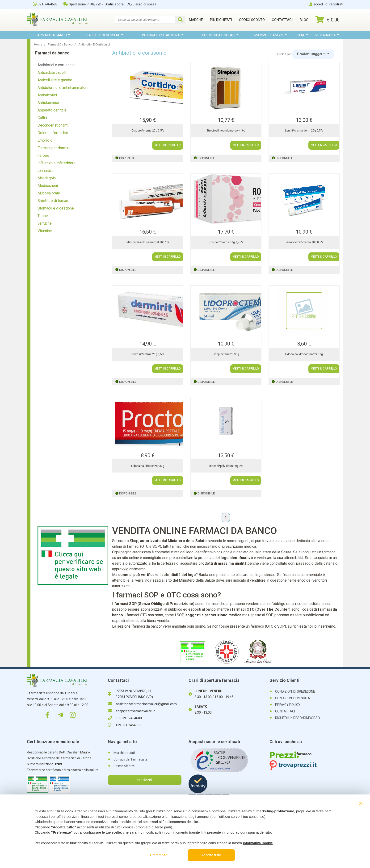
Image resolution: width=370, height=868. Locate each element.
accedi (318, 4)
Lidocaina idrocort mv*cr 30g (304, 354)
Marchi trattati (124, 753)
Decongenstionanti (53, 125)
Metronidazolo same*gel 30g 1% (148, 242)
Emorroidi (45, 140)
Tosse (43, 216)
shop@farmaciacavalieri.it (131, 711)
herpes (43, 155)
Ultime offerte (124, 766)
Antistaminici (48, 103)
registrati (336, 4)
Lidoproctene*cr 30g (226, 354)
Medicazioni (48, 186)
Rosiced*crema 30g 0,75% (226, 242)
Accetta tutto (211, 855)
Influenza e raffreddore (57, 163)
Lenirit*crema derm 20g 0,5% (304, 131)
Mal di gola (47, 178)
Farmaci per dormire (54, 148)
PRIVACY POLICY (288, 705)
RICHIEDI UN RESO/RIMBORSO (298, 718)
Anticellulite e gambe (55, 80)
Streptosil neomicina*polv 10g (226, 131)
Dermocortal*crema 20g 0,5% (304, 242)
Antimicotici (47, 95)
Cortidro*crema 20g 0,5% (148, 131)
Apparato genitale (52, 110)
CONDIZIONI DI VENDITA (293, 698)
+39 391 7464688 (125, 718)
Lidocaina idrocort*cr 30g (148, 466)
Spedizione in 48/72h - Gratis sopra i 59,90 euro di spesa (110, 4)
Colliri (42, 118)
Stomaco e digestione (56, 208)
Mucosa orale (49, 193)
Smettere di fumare (53, 201)
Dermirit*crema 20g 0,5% (148, 354)
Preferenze (159, 855)
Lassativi (45, 171)
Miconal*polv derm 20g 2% (226, 466)
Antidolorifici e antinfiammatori (63, 88)
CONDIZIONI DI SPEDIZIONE (295, 691)
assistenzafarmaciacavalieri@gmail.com (142, 704)
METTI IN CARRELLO (168, 145)
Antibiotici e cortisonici (56, 65)
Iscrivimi (145, 780)
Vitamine (45, 231)
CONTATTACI (285, 711)
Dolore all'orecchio (53, 133)
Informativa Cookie (258, 843)
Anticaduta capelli (52, 72)
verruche (45, 223)
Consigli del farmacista (130, 759)
